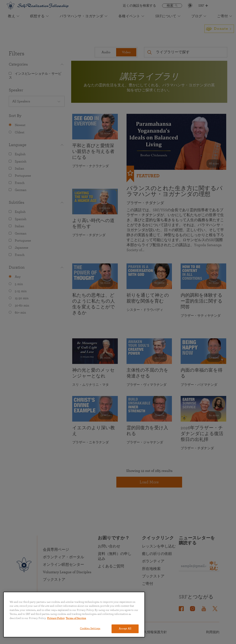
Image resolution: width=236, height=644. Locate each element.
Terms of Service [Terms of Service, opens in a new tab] (76, 618)
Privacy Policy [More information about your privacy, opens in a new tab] (56, 618)
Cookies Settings (90, 628)
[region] (74, 615)
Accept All (125, 629)
